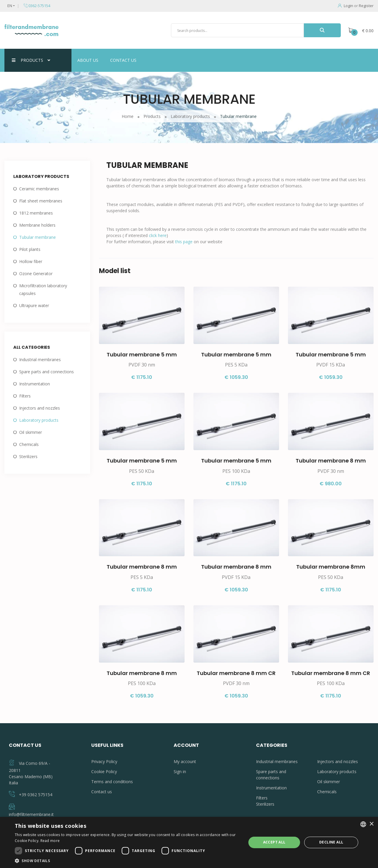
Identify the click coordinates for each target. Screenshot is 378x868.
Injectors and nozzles (40, 408)
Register (366, 6)
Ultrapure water (34, 305)
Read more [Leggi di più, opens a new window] (50, 841)
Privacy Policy (104, 761)
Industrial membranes (40, 360)
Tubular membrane (38, 237)
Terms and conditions (112, 782)
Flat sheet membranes (41, 201)
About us (88, 60)
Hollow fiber (31, 261)
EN (10, 6)
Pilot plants (30, 249)
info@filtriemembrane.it (31, 814)
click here (158, 235)
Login (346, 6)
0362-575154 (37, 6)
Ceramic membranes (39, 189)
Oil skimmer (31, 432)
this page (184, 242)
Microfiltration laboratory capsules (43, 289)
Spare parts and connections (47, 372)
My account (185, 761)
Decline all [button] (331, 842)
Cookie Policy (104, 772)
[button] (127, 861)
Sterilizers (28, 456)
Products (31, 60)
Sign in (180, 772)
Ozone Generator (36, 274)
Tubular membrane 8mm (331, 567)
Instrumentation (35, 384)
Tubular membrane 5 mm (142, 354)
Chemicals (29, 444)
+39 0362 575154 (36, 795)
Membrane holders (37, 225)
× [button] (371, 824)
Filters (25, 396)
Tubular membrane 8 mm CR (236, 673)
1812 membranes (36, 213)
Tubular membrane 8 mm (331, 461)
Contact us (123, 60)
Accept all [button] (274, 842)
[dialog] (189, 842)
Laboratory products (39, 420)
